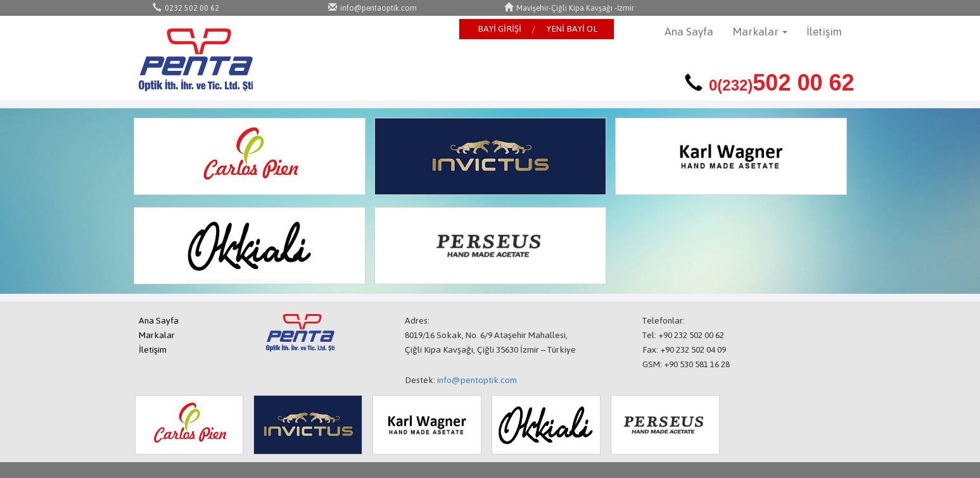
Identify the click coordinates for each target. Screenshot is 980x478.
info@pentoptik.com (477, 380)
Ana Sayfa (689, 32)
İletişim (824, 32)
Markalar (157, 335)
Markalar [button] (760, 32)
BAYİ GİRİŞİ (500, 29)
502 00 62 (782, 83)
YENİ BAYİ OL (572, 29)
